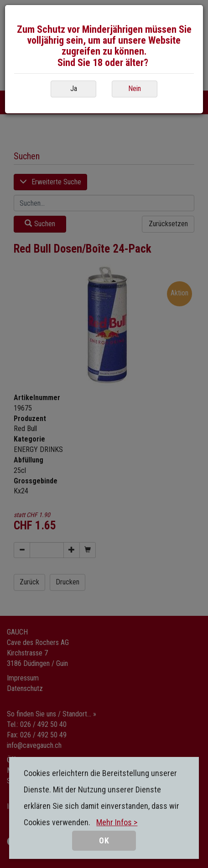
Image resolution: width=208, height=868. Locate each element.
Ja (74, 89)
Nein (135, 89)
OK (104, 840)
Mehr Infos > (117, 822)
